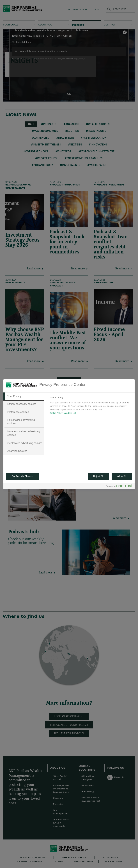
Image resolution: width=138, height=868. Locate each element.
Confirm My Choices (22, 476)
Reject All (98, 476)
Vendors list (70, 413)
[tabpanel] (90, 406)
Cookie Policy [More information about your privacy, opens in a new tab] (56, 413)
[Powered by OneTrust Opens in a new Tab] (119, 487)
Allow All (122, 476)
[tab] (24, 396)
